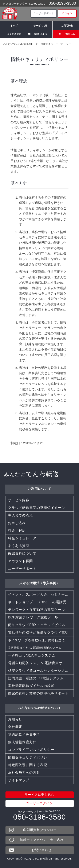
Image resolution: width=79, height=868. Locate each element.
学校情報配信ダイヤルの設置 (31, 686)
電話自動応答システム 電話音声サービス (41, 663)
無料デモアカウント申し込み (42, 840)
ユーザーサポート (44, 13)
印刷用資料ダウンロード (42, 830)
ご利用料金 (67, 26)
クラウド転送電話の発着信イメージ (36, 508)
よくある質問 (14, 34)
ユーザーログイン (39, 803)
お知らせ (15, 719)
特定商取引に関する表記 (28, 765)
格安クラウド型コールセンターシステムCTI (41, 671)
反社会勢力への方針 (24, 773)
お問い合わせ (40, 34)
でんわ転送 (31, 474)
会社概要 (15, 727)
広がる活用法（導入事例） (39, 583)
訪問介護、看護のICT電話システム (36, 678)
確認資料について (22, 553)
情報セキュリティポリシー (29, 757)
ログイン (67, 13)
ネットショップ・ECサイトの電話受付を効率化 (41, 602)
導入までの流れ (20, 515)
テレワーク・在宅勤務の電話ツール (36, 610)
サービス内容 (40, 26)
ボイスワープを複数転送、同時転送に (38, 640)
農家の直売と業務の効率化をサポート (38, 693)
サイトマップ (19, 780)
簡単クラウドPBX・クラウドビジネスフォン (41, 625)
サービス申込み (67, 34)
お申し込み (17, 523)
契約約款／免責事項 (24, 734)
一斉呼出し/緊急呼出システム (32, 655)
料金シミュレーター (24, 538)
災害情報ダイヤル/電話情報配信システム (35, 648)
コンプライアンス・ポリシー (31, 750)
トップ (14, 26)
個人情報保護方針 (22, 742)
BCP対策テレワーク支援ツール (33, 617)
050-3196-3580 (62, 3)
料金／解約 (17, 531)
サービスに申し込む (39, 795)
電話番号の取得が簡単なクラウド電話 (38, 632)
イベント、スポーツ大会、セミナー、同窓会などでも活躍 (41, 594)
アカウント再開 (20, 561)
